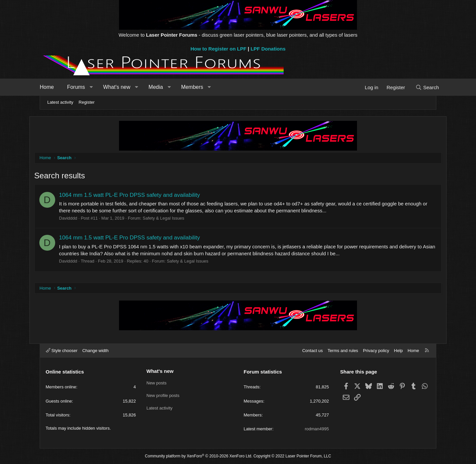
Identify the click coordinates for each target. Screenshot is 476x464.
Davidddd (79, 218)
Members (202, 87)
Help (398, 351)
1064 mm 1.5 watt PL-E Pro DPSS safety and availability (140, 195)
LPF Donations (268, 49)
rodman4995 (317, 429)
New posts (157, 382)
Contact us (312, 351)
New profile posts (163, 394)
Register (87, 102)
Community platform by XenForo (198, 456)
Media (166, 87)
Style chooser (62, 351)
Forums (86, 87)
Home (57, 87)
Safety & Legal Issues (174, 218)
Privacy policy (376, 351)
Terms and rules (343, 351)
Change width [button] (96, 351)
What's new (127, 87)
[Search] (417, 87)
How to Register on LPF (218, 49)
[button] (101, 87)
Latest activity (60, 102)
